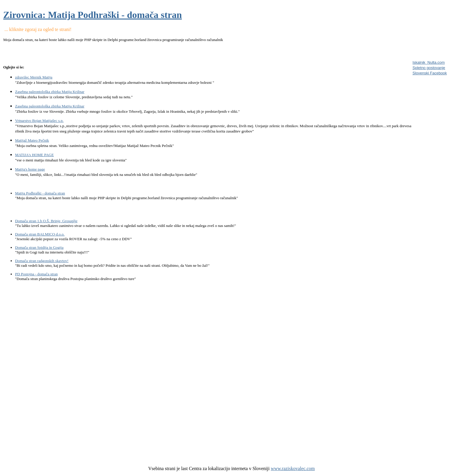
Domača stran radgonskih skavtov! (42, 261)
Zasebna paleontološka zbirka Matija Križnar (50, 92)
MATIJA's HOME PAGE (34, 155)
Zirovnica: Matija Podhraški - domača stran (93, 15)
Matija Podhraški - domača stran (40, 193)
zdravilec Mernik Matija (34, 77)
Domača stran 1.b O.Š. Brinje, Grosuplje (46, 221)
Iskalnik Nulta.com (429, 62)
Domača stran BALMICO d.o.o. (40, 234)
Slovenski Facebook (430, 73)
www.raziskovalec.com (293, 468)
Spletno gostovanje (429, 68)
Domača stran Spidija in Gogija (39, 247)
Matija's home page (30, 169)
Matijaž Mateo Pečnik (32, 140)
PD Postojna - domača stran (36, 274)
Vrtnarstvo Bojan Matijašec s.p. (39, 121)
